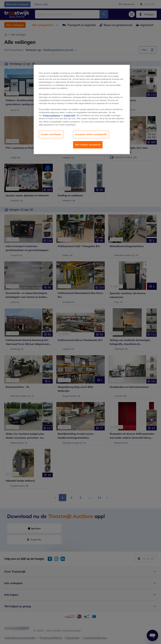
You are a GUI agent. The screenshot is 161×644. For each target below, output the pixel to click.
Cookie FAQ (69, 115)
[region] (82, 110)
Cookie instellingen (51, 134)
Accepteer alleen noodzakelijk (91, 134)
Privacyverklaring (52, 115)
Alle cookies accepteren (88, 145)
